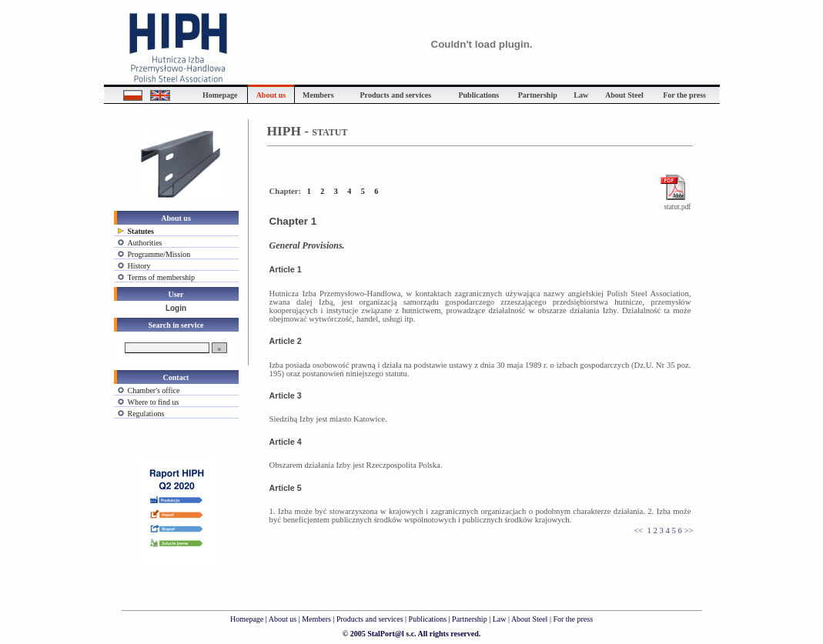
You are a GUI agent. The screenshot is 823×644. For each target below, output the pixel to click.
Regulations (146, 414)
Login (176, 308)
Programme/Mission (159, 254)
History (139, 266)
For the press (573, 619)
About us (283, 619)
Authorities (145, 243)
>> (688, 531)
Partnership (470, 619)
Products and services (370, 619)
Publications (429, 619)
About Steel (530, 619)
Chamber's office (154, 390)
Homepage (247, 619)
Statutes (141, 231)
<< (638, 531)
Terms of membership (162, 277)
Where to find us (154, 402)
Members (316, 619)
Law (500, 619)
